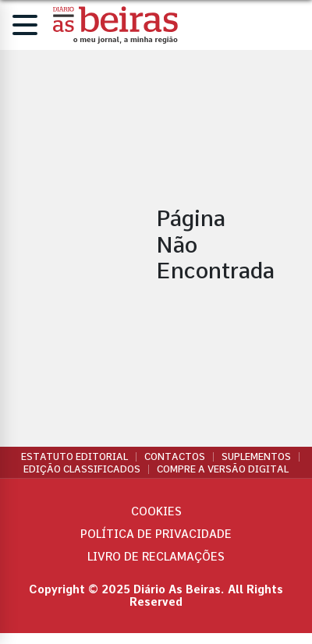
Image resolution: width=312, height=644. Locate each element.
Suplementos (256, 457)
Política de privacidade (156, 534)
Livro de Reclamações (156, 557)
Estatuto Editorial (74, 457)
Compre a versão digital (223, 469)
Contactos (175, 457)
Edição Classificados (82, 469)
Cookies (156, 511)
